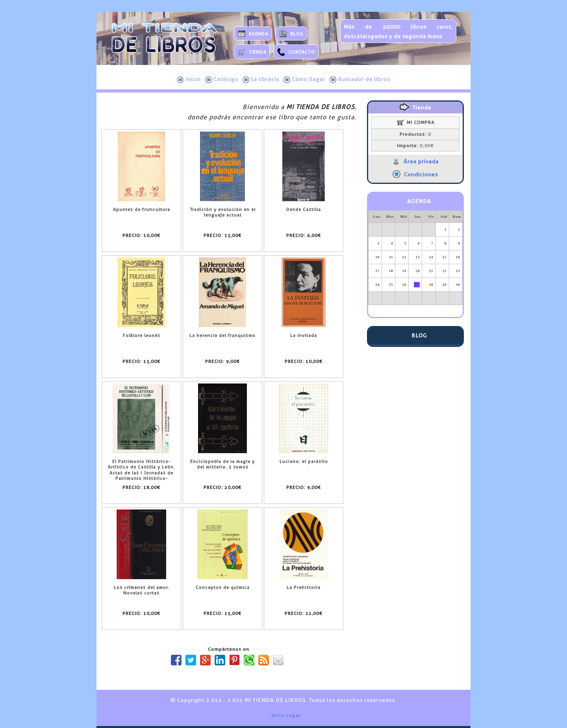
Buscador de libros (360, 80)
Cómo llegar (304, 80)
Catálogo (222, 80)
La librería (261, 80)
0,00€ (415, 146)
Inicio (189, 80)
